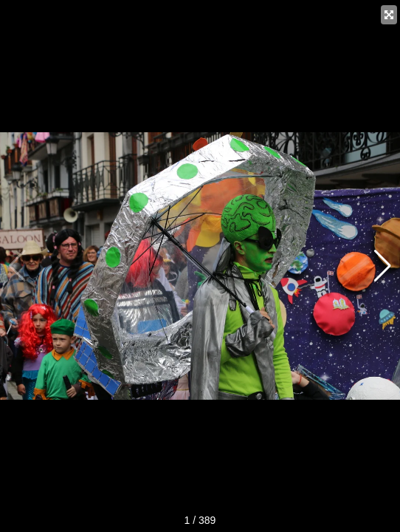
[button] (383, 266)
